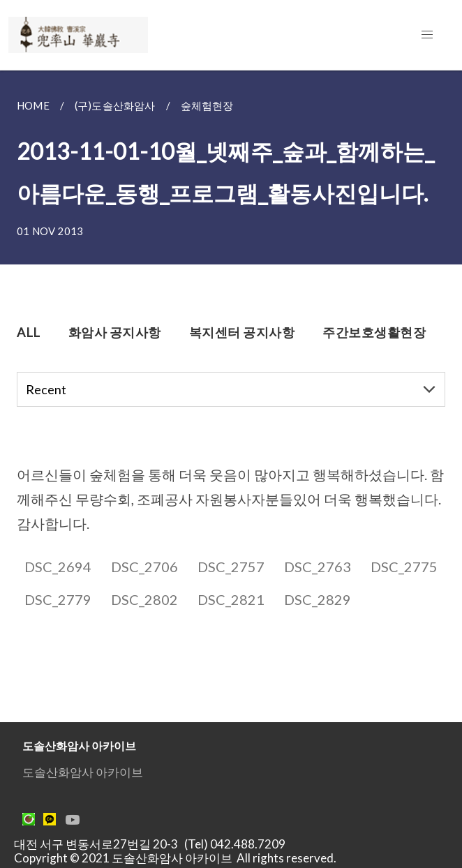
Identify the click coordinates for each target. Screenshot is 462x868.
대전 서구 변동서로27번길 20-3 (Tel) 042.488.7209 (154, 844)
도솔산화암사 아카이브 (83, 772)
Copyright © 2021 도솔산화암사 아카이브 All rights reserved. (175, 858)
